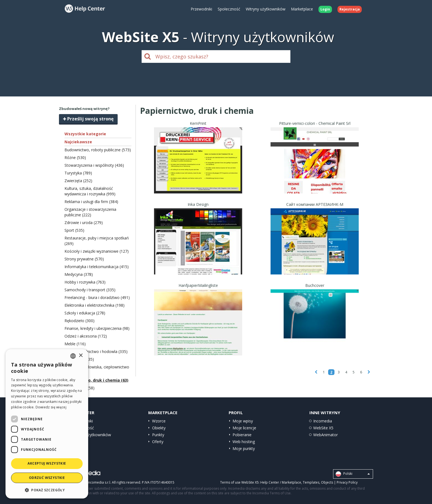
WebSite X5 (323, 428)
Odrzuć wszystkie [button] (47, 478)
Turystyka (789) (78, 173)
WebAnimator (326, 435)
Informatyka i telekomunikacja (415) (97, 267)
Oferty (158, 442)
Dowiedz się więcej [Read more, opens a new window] (51, 407)
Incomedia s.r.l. (99, 482)
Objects (327, 482)
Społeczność (229, 9)
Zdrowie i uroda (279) (84, 223)
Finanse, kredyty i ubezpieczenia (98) (97, 328)
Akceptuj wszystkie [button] (47, 463)
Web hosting (244, 442)
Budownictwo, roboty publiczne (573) (98, 150)
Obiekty (159, 428)
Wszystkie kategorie (85, 134)
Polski (353, 474)
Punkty (158, 435)
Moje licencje (244, 428)
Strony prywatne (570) (84, 259)
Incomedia (323, 421)
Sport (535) (74, 230)
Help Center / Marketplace (281, 482)
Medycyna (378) (79, 274)
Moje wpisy (243, 421)
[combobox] (73, 356)
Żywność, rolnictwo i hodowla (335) (96, 351)
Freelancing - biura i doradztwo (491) (97, 297)
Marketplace (302, 9)
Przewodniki (201, 9)
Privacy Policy (347, 482)
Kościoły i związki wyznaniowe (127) (97, 251)
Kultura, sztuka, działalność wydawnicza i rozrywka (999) (90, 191)
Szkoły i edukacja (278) (85, 313)
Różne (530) (75, 157)
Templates (311, 482)
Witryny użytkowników (266, 9)
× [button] (81, 356)
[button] (47, 490)
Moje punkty (244, 448)
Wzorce (159, 421)
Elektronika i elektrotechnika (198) (94, 305)
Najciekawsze (78, 142)
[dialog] (47, 424)
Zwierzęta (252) (78, 181)
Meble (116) (75, 344)
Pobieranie (242, 435)
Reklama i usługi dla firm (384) (91, 202)
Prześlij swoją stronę (88, 119)
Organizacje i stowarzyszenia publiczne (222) (90, 212)
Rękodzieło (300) (79, 321)
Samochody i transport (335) (90, 290)
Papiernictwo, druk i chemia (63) (96, 380)
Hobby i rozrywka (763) (85, 282)
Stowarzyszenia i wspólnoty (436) (94, 165)
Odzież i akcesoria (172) (86, 336)
